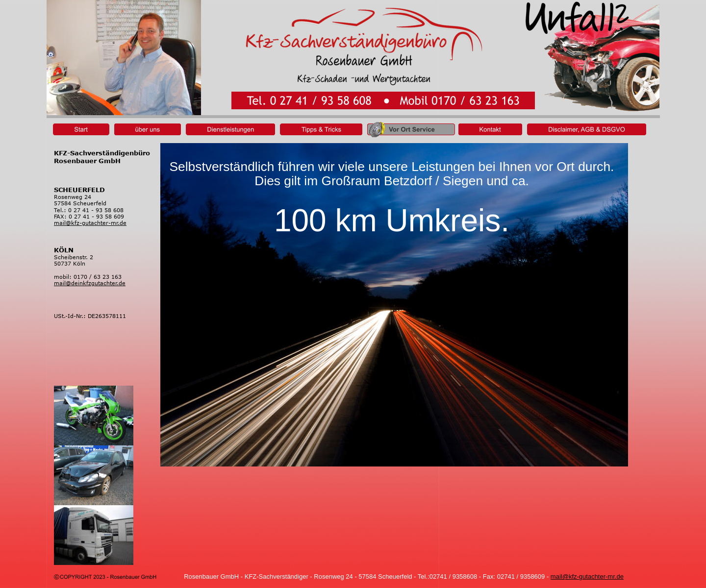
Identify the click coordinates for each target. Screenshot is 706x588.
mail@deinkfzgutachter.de (90, 283)
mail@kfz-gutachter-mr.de (587, 576)
